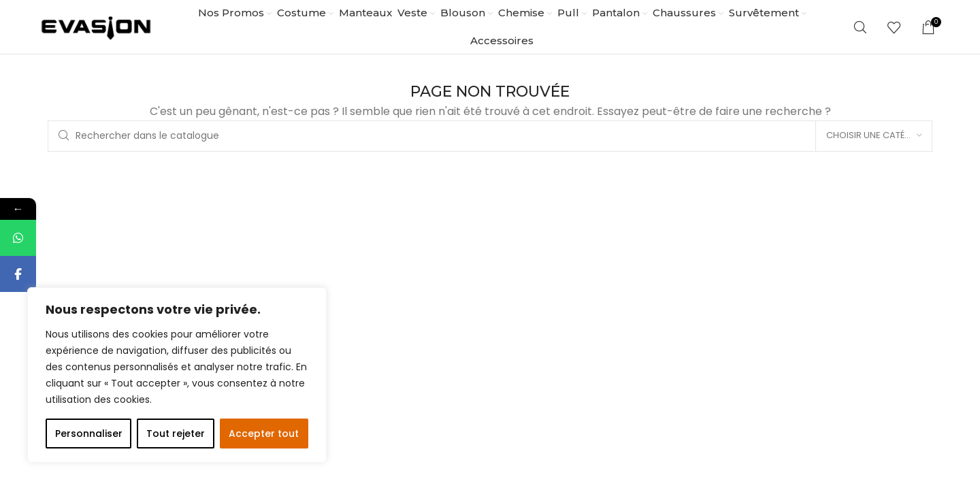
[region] (177, 375)
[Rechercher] (860, 27)
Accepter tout (264, 434)
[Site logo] (96, 26)
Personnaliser (89, 434)
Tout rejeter (176, 434)
